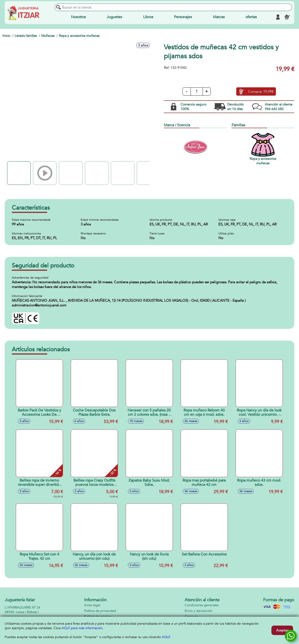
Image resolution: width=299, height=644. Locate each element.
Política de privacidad (100, 611)
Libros (148, 17)
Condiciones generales (202, 605)
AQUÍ (166, 637)
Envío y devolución (199, 611)
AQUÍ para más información (82, 628)
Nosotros (78, 17)
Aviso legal (92, 605)
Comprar (261, 92)
